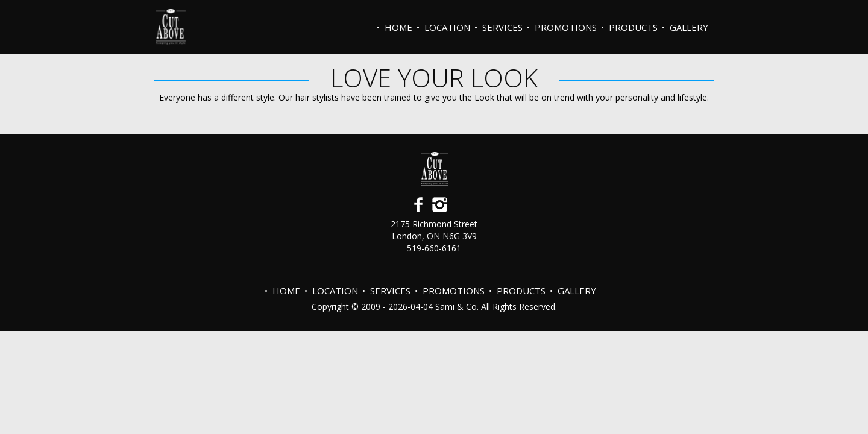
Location (447, 27)
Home (398, 27)
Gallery (689, 27)
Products (633, 27)
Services (502, 27)
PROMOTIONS (566, 27)
